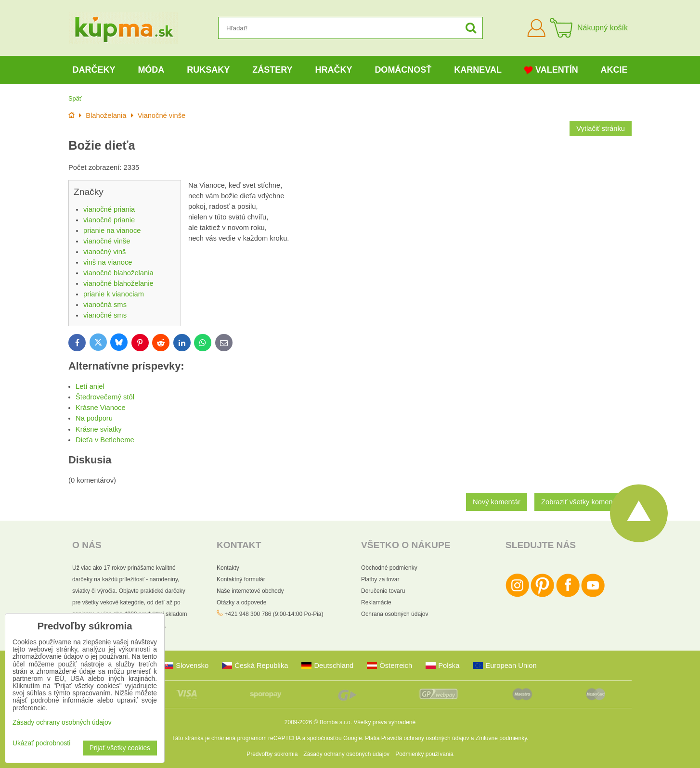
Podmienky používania (424, 754)
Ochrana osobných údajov (395, 614)
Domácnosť (403, 70)
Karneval (478, 70)
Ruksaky (208, 70)
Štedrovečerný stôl (105, 397)
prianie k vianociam (114, 294)
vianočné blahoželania (118, 273)
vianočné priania (109, 209)
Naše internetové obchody (250, 591)
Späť (75, 98)
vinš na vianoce (108, 262)
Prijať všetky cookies (120, 748)
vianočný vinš (104, 252)
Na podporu (94, 418)
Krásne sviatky (99, 429)
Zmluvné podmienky (501, 738)
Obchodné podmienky (389, 568)
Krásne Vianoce (101, 408)
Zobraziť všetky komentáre (583, 502)
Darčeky (94, 70)
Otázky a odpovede (241, 602)
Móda (151, 70)
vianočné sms (105, 315)
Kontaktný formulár (241, 579)
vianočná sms (105, 305)
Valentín (551, 70)
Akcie (614, 70)
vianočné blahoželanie (118, 283)
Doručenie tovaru (383, 591)
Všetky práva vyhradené (384, 722)
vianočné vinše (107, 241)
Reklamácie (376, 602)
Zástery (272, 70)
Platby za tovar (380, 579)
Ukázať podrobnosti (41, 743)
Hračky (333, 70)
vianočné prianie (109, 220)
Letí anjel (90, 386)
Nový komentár (497, 502)
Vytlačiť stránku (601, 128)
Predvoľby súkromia (272, 754)
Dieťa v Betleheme (105, 440)
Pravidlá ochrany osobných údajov (425, 738)
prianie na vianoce (112, 230)
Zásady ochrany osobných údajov (346, 754)
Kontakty (228, 568)
